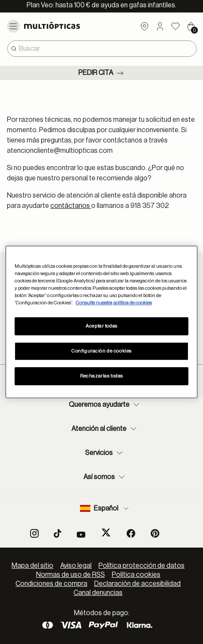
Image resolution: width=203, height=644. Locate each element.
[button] (160, 26)
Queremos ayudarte (105, 405)
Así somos (105, 477)
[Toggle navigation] (13, 26)
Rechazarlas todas (101, 376)
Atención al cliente (105, 429)
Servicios (105, 453)
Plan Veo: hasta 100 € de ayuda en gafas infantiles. (101, 5)
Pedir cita (102, 73)
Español (105, 508)
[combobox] (102, 49)
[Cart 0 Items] (191, 26)
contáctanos (71, 206)
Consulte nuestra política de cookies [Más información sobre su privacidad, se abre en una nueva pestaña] (114, 303)
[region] (101, 322)
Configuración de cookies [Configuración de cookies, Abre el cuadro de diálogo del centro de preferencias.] (101, 351)
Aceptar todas (101, 326)
